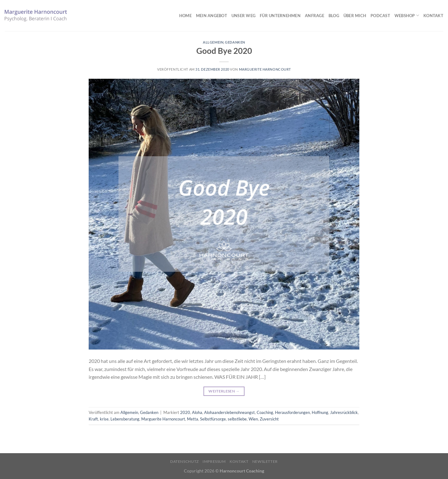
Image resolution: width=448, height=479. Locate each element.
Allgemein (213, 42)
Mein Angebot (212, 16)
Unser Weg (243, 16)
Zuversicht (269, 419)
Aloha (197, 412)
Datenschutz (184, 461)
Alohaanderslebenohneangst (229, 412)
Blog (334, 16)
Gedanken (235, 42)
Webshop (407, 15)
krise (104, 419)
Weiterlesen (224, 391)
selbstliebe (237, 419)
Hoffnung (320, 412)
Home (185, 16)
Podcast (380, 16)
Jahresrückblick (344, 412)
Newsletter (265, 461)
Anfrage (315, 16)
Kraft (93, 419)
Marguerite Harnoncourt (265, 69)
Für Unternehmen (280, 16)
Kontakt (433, 16)
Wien (253, 419)
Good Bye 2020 (224, 51)
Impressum (214, 461)
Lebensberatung (125, 419)
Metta (193, 419)
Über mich (355, 16)
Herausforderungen (292, 412)
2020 (185, 412)
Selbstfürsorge (213, 419)
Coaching (265, 412)
